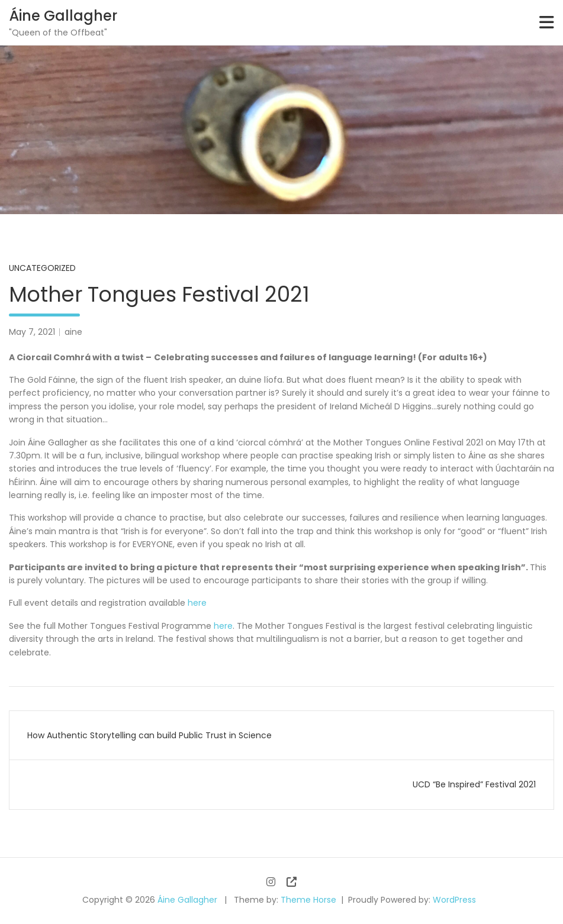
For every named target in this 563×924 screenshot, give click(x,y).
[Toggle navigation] (547, 22)
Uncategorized (42, 268)
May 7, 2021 (32, 332)
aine (73, 332)
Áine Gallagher (63, 16)
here (197, 603)
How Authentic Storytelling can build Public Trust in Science (149, 735)
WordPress (454, 900)
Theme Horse (308, 900)
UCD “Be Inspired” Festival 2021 (474, 784)
